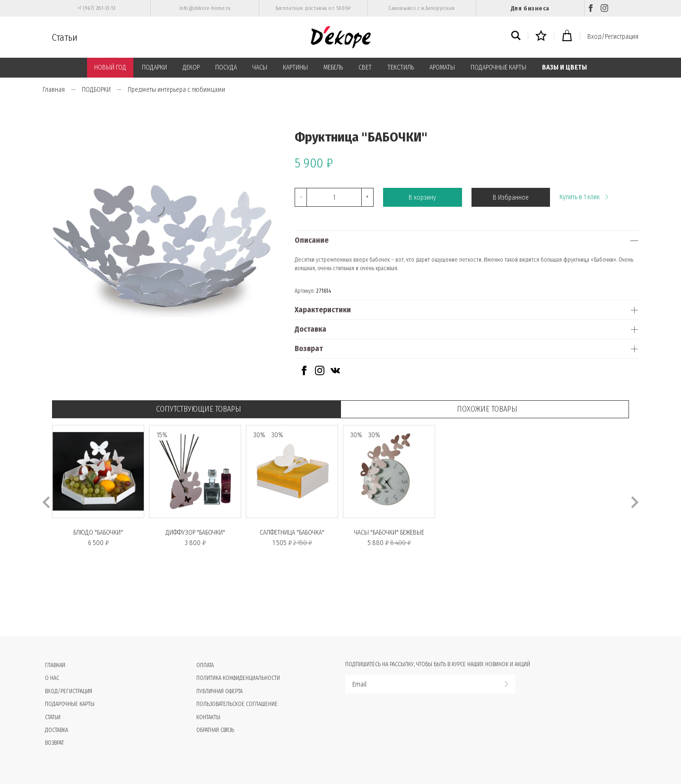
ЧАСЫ (260, 67)
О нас (52, 678)
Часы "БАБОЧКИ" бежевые (389, 533)
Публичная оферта (219, 691)
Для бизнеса (530, 8)
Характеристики (323, 310)
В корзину (422, 198)
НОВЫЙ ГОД (110, 67)
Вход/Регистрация (613, 37)
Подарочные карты (70, 704)
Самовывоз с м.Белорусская (422, 8)
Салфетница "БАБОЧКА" (292, 533)
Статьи (65, 37)
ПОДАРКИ (154, 67)
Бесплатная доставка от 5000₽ (313, 8)
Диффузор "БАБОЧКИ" (195, 533)
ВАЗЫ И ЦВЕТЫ (564, 67)
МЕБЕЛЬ (333, 67)
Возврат (309, 348)
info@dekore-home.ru (205, 8)
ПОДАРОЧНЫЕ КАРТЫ (498, 67)
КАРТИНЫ (295, 67)
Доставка (310, 329)
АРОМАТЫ (442, 67)
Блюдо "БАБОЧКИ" (98, 533)
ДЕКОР (191, 67)
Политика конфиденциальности (238, 678)
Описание (312, 240)
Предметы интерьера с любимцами (176, 90)
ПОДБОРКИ (96, 90)
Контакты (208, 717)
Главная (54, 90)
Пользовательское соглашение (237, 704)
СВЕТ (365, 67)
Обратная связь (215, 730)
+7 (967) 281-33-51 (97, 8)
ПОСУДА (226, 67)
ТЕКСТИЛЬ (401, 67)
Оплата (205, 665)
